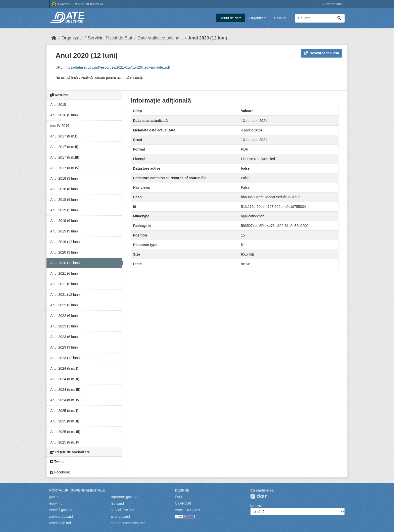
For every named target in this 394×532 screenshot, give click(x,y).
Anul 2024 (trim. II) (65, 379)
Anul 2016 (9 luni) (64, 115)
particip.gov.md (61, 516)
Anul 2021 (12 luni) (65, 295)
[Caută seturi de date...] (320, 18)
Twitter (57, 462)
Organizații (258, 18)
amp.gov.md (120, 516)
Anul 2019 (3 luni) (64, 210)
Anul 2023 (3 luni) (64, 326)
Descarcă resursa (322, 53)
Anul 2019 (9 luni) (64, 231)
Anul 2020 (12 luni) (208, 38)
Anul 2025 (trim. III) (65, 432)
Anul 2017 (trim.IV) (65, 168)
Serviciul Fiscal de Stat (110, 38)
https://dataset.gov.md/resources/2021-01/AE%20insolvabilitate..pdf (117, 67)
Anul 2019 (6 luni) (64, 221)
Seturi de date (231, 18)
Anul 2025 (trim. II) (65, 421)
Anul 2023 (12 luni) (65, 358)
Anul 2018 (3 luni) (64, 178)
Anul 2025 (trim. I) (64, 411)
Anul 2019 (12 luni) (65, 242)
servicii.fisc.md (122, 510)
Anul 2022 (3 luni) (64, 305)
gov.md (55, 497)
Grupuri (280, 18)
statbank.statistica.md (128, 523)
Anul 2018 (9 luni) (64, 200)
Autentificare (332, 4)
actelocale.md (60, 523)
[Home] (54, 38)
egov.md (56, 503)
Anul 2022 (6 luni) (64, 316)
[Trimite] (339, 18)
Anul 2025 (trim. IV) (65, 442)
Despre (182, 490)
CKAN (259, 496)
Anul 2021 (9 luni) (64, 284)
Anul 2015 (58, 105)
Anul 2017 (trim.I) (64, 136)
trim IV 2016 (60, 126)
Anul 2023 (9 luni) (64, 347)
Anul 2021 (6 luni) (64, 273)
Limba (255, 505)
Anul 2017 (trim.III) (65, 157)
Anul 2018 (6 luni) (64, 189)
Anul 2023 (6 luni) (64, 337)
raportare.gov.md (124, 497)
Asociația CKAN (187, 510)
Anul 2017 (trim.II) (64, 147)
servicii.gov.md (61, 510)
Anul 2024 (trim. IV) (65, 400)
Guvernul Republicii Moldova (78, 4)
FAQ (178, 497)
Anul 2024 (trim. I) (64, 368)
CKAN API (183, 503)
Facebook (60, 472)
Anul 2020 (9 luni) (64, 252)
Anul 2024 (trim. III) (65, 390)
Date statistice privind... (160, 38)
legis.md (117, 503)
